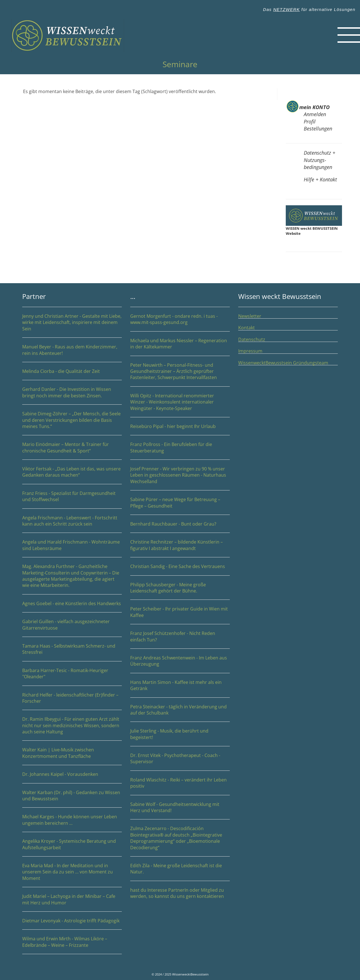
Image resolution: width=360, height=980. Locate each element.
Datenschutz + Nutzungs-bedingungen (319, 160)
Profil (310, 121)
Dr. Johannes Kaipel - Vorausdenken (60, 774)
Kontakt (247, 328)
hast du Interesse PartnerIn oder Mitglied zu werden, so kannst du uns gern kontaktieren (177, 893)
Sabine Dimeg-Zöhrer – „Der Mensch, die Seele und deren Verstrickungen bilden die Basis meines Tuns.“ (72, 423)
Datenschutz (252, 339)
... (133, 296)
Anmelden (315, 114)
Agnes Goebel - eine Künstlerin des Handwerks (72, 607)
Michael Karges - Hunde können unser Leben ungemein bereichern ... (72, 823)
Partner (34, 296)
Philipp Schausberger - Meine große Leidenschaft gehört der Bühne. (180, 591)
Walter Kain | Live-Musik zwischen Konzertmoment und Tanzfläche (72, 756)
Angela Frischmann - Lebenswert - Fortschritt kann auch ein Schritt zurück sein (72, 524)
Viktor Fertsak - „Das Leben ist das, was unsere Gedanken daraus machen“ (72, 475)
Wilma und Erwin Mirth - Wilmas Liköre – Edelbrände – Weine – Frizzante (72, 945)
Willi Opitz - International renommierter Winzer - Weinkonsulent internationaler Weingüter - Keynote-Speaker (180, 405)
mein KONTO (314, 107)
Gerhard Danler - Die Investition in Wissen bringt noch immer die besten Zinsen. (72, 396)
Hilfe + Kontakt (320, 179)
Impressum (250, 351)
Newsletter (250, 316)
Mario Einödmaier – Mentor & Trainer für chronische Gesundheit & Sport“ (72, 451)
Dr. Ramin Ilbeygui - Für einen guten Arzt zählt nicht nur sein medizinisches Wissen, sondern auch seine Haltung (71, 725)
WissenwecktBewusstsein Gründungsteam (288, 363)
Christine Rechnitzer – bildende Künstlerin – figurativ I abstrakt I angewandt (180, 548)
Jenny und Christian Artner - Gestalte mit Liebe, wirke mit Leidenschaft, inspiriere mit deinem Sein (72, 322)
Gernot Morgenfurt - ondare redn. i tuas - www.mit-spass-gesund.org (180, 322)
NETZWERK (286, 9)
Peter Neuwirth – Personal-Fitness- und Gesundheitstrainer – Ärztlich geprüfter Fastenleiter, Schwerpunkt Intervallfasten (180, 374)
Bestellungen (318, 129)
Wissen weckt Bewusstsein (280, 296)
